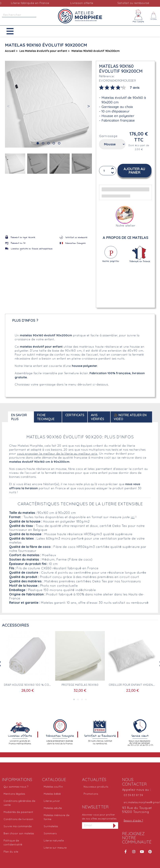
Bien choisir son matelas (19, 834)
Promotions (91, 794)
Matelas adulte (53, 808)
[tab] (119, 87)
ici (133, 517)
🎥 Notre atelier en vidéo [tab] (130, 417)
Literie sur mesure (55, 848)
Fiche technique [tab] (46, 417)
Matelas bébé (52, 794)
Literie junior (52, 801)
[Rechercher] (19, 15)
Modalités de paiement (18, 812)
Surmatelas (51, 827)
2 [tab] (78, 699)
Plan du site (11, 852)
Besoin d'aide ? (133, 821)
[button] (13, 31)
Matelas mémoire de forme (57, 817)
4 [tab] (86, 699)
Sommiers (50, 834)
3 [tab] (82, 699)
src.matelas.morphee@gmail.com (141, 803)
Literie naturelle (54, 841)
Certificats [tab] (75, 415)
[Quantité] (107, 170)
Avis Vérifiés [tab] (97, 417)
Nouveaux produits (96, 787)
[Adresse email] (96, 826)
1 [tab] (74, 699)
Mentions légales (14, 794)
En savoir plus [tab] (19, 417)
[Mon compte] (138, 16)
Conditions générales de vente (19, 803)
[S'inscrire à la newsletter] (115, 826)
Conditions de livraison (18, 819)
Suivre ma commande (18, 827)
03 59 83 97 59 (133, 796)
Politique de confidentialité (13, 843)
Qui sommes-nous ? (16, 787)
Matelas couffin (53, 787)
